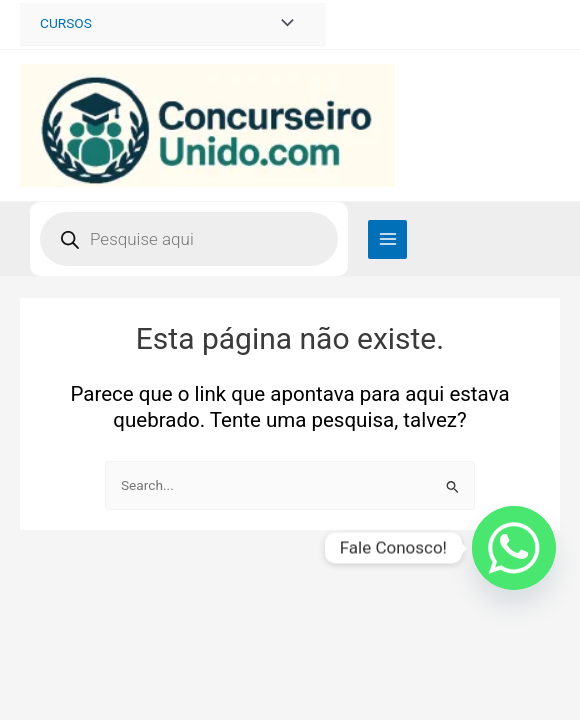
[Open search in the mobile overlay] (189, 239)
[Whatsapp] (514, 548)
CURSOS (66, 23)
